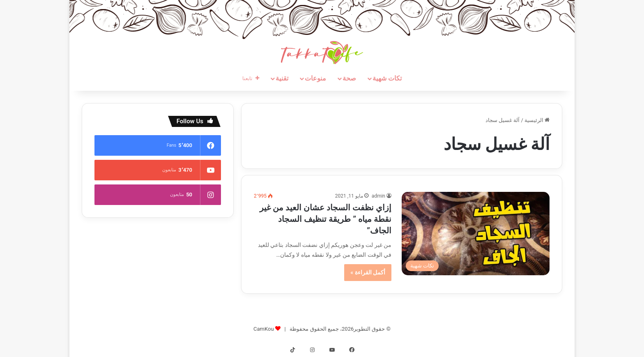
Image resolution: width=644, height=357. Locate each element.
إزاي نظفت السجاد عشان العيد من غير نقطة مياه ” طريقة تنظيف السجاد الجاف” (325, 219)
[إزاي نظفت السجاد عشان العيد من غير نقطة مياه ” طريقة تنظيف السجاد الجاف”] (476, 234)
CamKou (264, 329)
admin (378, 196)
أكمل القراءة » (368, 272)
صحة (349, 78)
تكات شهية (387, 78)
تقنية (282, 78)
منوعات (315, 78)
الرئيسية (537, 120)
